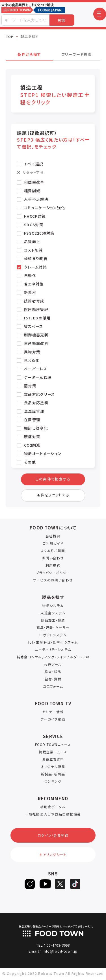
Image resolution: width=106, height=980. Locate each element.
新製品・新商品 (53, 777)
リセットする (33, 172)
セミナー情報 (53, 715)
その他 (30, 462)
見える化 (32, 360)
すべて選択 (34, 164)
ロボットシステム (53, 638)
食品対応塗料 (36, 403)
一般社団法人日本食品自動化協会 (53, 817)
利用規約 (53, 568)
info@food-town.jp (60, 958)
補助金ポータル (53, 810)
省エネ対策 (34, 284)
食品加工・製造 (53, 623)
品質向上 (32, 242)
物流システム (53, 608)
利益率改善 (34, 182)
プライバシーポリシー (53, 576)
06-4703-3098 (58, 952)
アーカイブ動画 (53, 722)
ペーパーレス (36, 369)
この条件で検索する (53, 480)
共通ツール (53, 667)
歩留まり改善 (36, 258)
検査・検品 (53, 675)
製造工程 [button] (52, 95)
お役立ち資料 (53, 762)
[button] (100, 14)
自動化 (30, 275)
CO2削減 (32, 445)
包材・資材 (53, 682)
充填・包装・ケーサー (53, 630)
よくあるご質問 (53, 554)
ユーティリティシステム (53, 653)
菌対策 (30, 386)
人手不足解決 (36, 199)
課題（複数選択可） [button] (52, 140)
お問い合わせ (53, 561)
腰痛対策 (32, 437)
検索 (62, 20)
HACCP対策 (35, 216)
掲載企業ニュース (53, 755)
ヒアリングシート (53, 860)
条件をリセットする (53, 497)
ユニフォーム (53, 689)
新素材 (30, 292)
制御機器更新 (36, 335)
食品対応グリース (39, 394)
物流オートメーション (43, 454)
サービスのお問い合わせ (53, 583)
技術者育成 (34, 301)
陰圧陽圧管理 (36, 309)
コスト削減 (33, 250)
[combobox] (25, 20)
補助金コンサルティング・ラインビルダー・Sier (53, 660)
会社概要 (53, 539)
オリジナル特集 (53, 770)
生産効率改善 (36, 343)
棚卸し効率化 (36, 428)
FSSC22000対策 (39, 233)
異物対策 (32, 352)
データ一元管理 (38, 377)
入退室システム (53, 616)
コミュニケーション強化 (45, 208)
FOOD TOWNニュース (53, 748)
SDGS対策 (34, 225)
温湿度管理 (34, 411)
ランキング (53, 784)
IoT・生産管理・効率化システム (53, 645)
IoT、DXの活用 (37, 318)
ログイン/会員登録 (53, 839)
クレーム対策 (35, 267)
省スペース (34, 326)
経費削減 (32, 191)
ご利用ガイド (53, 546)
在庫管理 (32, 420)
